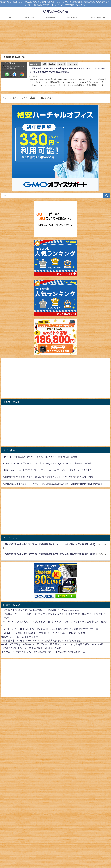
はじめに (9, 18)
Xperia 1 (52, 64)
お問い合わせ (51, 18)
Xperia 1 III (61, 64)
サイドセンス (72, 64)
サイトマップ (72, 18)
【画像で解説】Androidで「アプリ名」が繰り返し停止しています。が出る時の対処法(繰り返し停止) (49, 544)
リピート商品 (29, 18)
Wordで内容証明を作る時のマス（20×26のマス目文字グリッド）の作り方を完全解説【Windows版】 (49, 477)
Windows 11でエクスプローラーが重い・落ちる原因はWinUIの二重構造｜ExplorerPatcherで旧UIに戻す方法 (53, 484)
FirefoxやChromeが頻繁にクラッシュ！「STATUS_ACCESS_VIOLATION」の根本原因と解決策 (47, 463)
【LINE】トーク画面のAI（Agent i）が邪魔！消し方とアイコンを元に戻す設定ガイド (42, 457)
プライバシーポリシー (97, 18)
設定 (45, 64)
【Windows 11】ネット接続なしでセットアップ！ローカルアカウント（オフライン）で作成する (47, 470)
